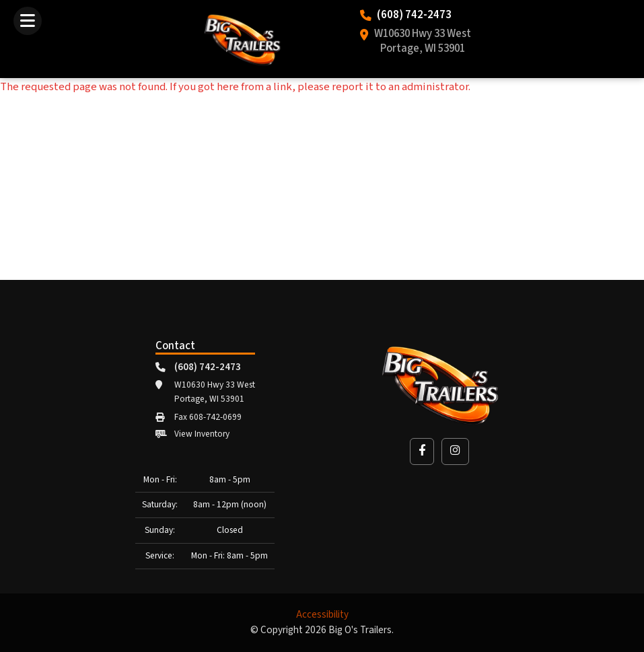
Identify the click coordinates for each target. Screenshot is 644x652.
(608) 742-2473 (414, 15)
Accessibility (322, 615)
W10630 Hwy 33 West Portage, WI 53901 (423, 42)
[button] (422, 451)
